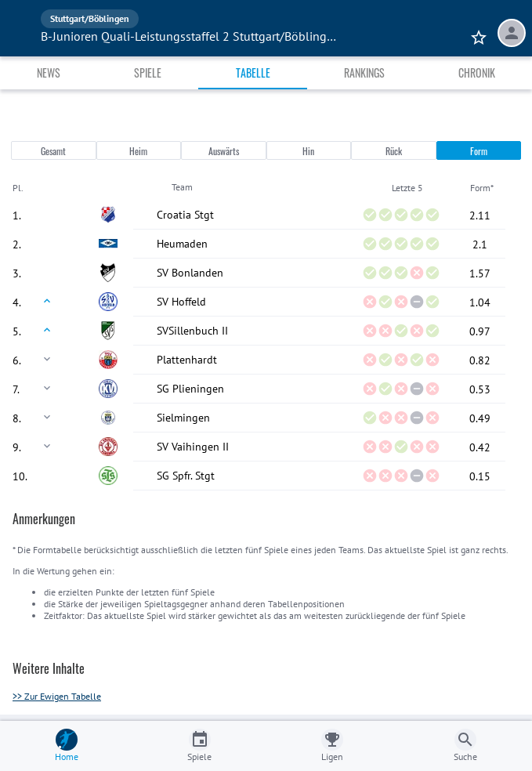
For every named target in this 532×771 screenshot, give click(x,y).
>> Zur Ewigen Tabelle (57, 696)
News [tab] (49, 72)
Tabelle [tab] (253, 72)
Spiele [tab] (148, 72)
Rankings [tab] (364, 72)
